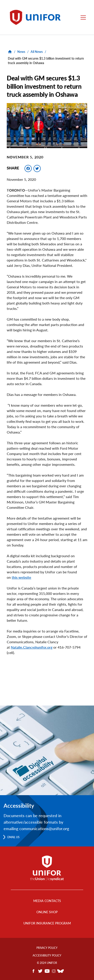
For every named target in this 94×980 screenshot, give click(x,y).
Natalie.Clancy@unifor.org (32, 647)
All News (37, 52)
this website (21, 577)
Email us (13, 837)
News (21, 52)
